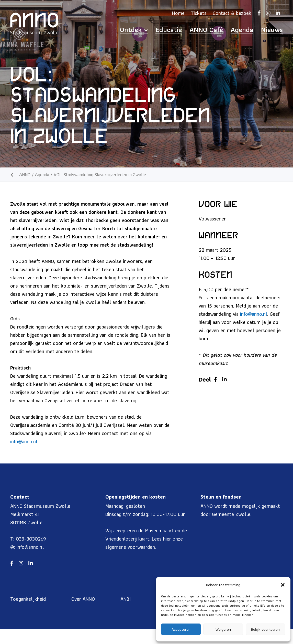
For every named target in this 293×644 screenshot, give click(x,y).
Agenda (251, 30)
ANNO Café (224, 30)
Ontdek (166, 30)
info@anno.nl (24, 441)
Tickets (199, 13)
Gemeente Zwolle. (232, 514)
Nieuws (275, 30)
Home (178, 13)
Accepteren (181, 629)
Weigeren (223, 629)
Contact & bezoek (232, 13)
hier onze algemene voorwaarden (144, 543)
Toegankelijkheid (28, 599)
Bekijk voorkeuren (265, 629)
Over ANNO (83, 599)
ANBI (126, 599)
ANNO (25, 175)
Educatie (195, 30)
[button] (283, 585)
